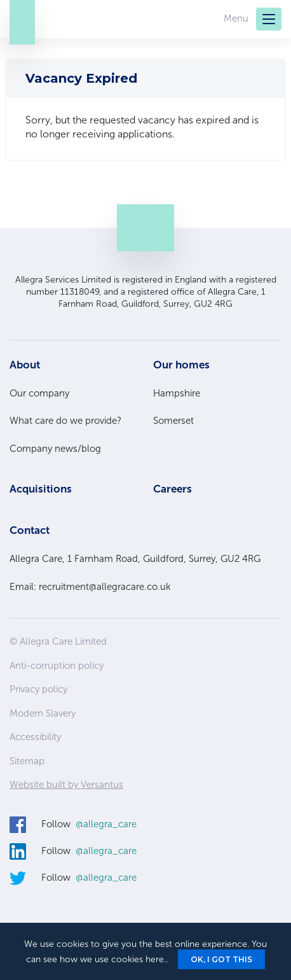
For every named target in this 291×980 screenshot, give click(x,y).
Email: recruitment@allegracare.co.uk (90, 587)
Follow (89, 825)
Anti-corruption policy (57, 666)
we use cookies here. (123, 959)
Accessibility (35, 737)
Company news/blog (55, 449)
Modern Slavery (43, 713)
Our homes (181, 365)
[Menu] (269, 19)
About (25, 365)
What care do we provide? (65, 421)
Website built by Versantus (66, 785)
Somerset (173, 421)
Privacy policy (38, 689)
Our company (39, 393)
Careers (173, 489)
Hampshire (177, 393)
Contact (30, 530)
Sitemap (27, 761)
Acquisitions (41, 489)
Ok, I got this (221, 959)
